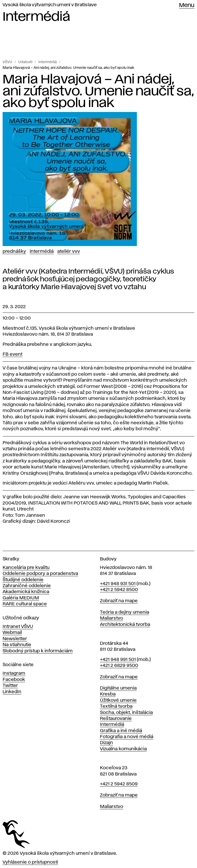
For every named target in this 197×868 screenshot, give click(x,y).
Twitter (10, 686)
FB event (12, 354)
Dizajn (106, 743)
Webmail (12, 633)
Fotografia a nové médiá (127, 737)
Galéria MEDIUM (21, 598)
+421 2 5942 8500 (119, 590)
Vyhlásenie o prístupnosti (30, 862)
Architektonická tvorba (125, 625)
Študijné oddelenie (23, 580)
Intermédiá (47, 62)
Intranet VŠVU (18, 627)
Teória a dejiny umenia (125, 612)
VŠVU (7, 62)
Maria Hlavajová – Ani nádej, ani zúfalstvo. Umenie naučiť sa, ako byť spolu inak (68, 68)
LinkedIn (12, 692)
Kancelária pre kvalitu (26, 568)
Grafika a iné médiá (121, 731)
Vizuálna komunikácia (123, 749)
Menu (187, 5)
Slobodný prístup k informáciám (38, 651)
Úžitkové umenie (118, 700)
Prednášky (14, 251)
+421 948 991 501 (118, 660)
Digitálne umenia (118, 688)
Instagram (14, 673)
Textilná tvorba (116, 706)
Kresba (108, 694)
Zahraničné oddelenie (27, 586)
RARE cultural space (25, 604)
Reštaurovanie (116, 719)
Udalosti (25, 62)
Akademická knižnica (26, 592)
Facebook (14, 680)
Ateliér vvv (69, 251)
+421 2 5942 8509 (119, 784)
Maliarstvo (112, 618)
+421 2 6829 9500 (119, 666)
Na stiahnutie (17, 645)
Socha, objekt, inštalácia (126, 713)
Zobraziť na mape (119, 601)
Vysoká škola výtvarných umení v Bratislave (50, 5)
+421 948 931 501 (118, 584)
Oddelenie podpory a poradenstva (40, 574)
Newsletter (15, 639)
